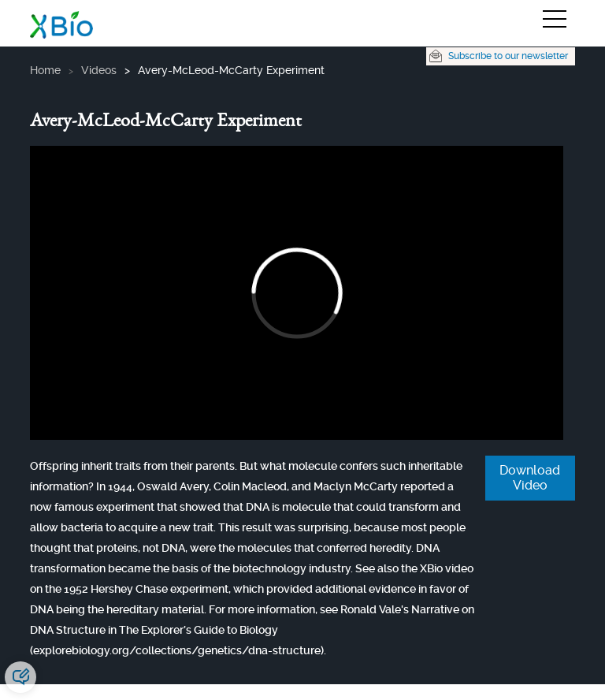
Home (45, 70)
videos (99, 70)
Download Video (530, 477)
